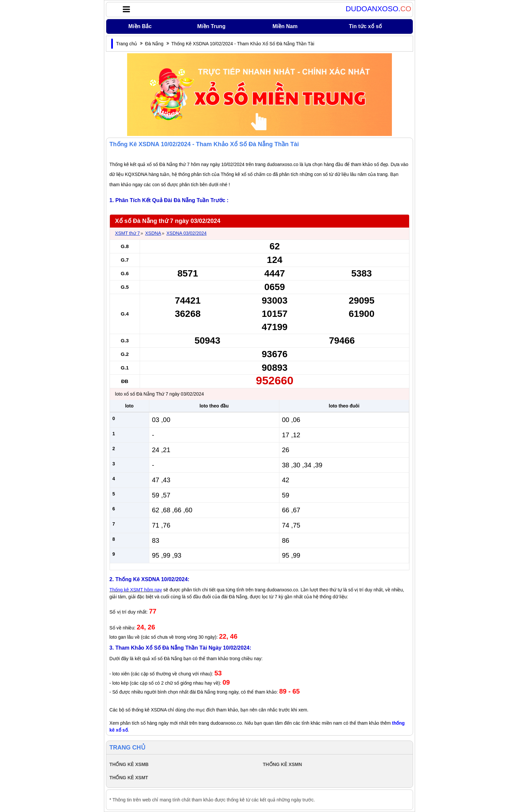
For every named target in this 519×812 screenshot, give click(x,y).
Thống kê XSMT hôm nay (136, 590)
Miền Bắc (140, 26)
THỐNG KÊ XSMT (129, 778)
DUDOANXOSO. (378, 9)
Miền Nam (285, 26)
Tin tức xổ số (365, 26)
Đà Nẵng (154, 44)
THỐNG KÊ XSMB (129, 764)
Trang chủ (127, 44)
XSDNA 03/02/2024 (187, 233)
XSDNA (153, 233)
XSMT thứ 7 (128, 233)
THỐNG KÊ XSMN (282, 764)
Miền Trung (211, 26)
